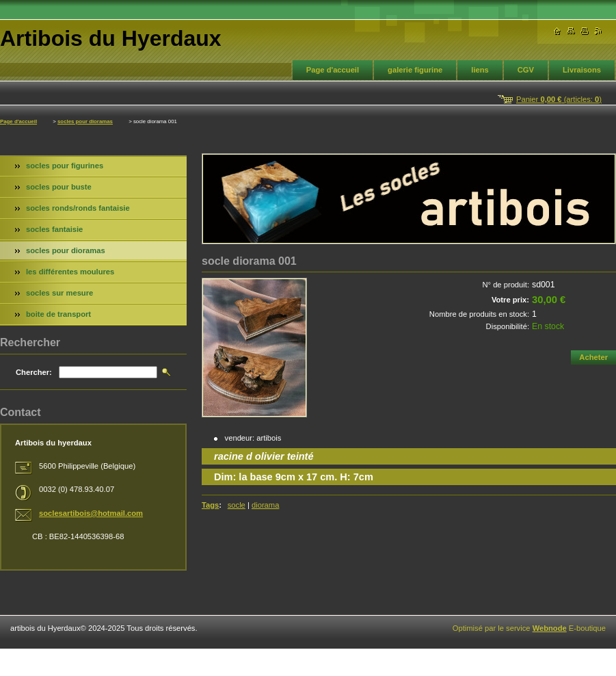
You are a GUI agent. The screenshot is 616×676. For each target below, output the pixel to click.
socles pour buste (59, 187)
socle (237, 505)
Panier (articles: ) (559, 99)
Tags (210, 505)
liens (480, 70)
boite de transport (58, 314)
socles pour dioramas (85, 121)
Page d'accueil (333, 70)
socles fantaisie (54, 229)
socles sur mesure (59, 293)
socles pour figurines (65, 166)
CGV (526, 70)
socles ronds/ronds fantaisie (78, 208)
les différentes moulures (70, 272)
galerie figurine (415, 70)
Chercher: (34, 372)
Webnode (550, 628)
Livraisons (582, 70)
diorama (265, 505)
